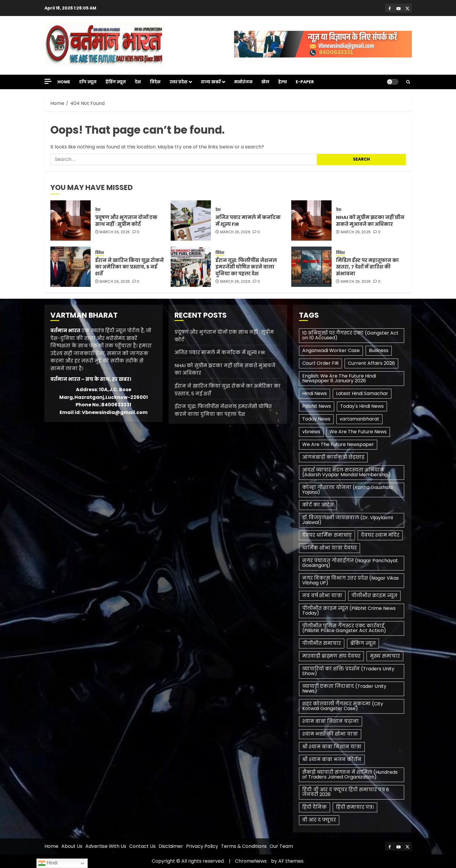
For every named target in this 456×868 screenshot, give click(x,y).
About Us (72, 846)
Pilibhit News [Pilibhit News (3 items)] (317, 406)
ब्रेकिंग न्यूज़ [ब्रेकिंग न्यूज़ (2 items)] (363, 643)
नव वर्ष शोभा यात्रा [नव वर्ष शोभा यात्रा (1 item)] (322, 596)
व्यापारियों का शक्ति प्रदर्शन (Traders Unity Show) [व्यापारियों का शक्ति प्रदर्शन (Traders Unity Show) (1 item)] (348, 671)
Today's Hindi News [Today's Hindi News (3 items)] (362, 406)
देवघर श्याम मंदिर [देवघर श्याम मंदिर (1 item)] (380, 535)
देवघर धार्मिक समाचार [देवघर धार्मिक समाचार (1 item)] (327, 535)
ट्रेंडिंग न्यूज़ (116, 82)
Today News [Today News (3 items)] (316, 419)
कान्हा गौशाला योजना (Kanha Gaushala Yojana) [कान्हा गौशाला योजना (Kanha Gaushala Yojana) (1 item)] (347, 490)
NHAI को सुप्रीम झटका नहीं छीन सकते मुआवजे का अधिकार (370, 221)
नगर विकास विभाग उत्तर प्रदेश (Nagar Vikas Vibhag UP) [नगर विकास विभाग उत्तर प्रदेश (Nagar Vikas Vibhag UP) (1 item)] (351, 580)
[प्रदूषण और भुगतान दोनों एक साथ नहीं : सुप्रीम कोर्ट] (71, 220)
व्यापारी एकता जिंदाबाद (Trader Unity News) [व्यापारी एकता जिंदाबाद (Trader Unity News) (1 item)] (344, 689)
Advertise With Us (106, 846)
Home (64, 82)
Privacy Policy (202, 846)
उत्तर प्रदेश (179, 82)
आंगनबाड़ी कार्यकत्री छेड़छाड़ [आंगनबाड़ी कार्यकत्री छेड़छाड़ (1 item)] (333, 457)
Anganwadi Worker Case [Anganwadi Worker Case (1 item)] (331, 350)
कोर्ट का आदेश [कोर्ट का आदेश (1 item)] (318, 505)
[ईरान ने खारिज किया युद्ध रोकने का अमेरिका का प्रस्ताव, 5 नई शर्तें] (71, 267)
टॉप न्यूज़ (88, 82)
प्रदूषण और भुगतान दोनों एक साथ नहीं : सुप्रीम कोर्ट (126, 221)
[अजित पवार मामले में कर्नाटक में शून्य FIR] (191, 220)
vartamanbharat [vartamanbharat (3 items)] (359, 419)
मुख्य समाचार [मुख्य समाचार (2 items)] (385, 656)
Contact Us (142, 846)
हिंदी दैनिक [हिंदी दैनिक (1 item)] (315, 807)
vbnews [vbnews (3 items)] (311, 432)
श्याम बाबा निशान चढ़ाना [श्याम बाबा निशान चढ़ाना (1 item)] (331, 721)
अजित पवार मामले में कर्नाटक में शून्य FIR (248, 221)
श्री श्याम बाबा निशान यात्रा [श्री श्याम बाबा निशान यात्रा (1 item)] (332, 747)
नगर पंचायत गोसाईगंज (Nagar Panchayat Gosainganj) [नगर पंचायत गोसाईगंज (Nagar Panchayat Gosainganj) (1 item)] (350, 563)
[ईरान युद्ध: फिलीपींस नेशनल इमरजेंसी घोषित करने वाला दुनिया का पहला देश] (191, 267)
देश (138, 82)
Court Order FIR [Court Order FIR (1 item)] (320, 363)
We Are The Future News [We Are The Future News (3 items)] (358, 432)
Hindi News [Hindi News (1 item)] (315, 393)
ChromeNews (251, 861)
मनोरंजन (243, 82)
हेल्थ (283, 82)
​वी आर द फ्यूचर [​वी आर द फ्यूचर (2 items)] (319, 820)
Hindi (48, 863)
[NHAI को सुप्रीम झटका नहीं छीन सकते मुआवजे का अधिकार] (311, 220)
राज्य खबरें (211, 82)
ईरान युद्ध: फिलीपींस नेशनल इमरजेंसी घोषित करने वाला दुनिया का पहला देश (246, 267)
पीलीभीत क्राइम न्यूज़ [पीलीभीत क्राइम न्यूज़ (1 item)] (374, 596)
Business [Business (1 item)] (379, 350)
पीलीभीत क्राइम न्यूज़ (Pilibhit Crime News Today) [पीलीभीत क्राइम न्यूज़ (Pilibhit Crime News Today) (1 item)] (349, 611)
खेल (265, 82)
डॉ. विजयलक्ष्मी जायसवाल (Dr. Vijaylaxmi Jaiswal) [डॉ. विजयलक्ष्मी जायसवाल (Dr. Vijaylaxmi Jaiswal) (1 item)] (348, 520)
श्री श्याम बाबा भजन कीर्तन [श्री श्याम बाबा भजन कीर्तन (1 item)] (332, 759)
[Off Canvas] (48, 81)
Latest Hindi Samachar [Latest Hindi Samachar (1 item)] (362, 393)
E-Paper (305, 82)
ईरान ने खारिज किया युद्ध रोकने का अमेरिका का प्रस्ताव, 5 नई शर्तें (129, 267)
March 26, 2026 (115, 232)
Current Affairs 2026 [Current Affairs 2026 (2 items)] (371, 363)
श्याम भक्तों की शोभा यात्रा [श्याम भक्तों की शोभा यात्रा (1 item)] (330, 734)
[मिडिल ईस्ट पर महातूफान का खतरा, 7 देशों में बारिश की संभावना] (311, 267)
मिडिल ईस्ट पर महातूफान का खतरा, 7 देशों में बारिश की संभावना (367, 267)
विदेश (155, 82)
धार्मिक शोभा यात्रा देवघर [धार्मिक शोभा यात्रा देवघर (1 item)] (329, 548)
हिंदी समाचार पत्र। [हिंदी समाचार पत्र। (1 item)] (355, 807)
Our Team (281, 846)
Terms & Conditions (244, 846)
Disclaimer (171, 846)
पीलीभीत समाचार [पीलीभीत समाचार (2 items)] (322, 643)
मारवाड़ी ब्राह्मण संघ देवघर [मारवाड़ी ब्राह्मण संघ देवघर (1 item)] (331, 656)
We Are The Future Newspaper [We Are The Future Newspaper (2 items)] (338, 444)
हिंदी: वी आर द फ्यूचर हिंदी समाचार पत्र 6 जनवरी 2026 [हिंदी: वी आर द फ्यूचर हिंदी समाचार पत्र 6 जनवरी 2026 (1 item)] (346, 792)
